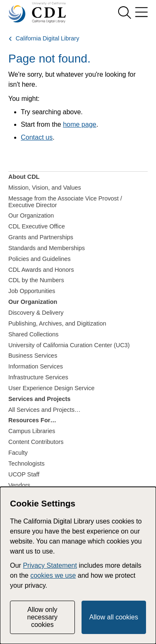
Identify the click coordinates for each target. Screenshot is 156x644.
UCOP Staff (24, 474)
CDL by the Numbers (36, 280)
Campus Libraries (32, 431)
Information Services (36, 366)
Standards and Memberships (47, 248)
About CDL (24, 177)
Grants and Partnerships (41, 237)
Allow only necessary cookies (42, 617)
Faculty (18, 453)
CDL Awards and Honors (41, 270)
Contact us (37, 137)
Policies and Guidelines (40, 259)
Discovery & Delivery (36, 313)
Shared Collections (33, 334)
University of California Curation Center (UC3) (69, 345)
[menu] (141, 13)
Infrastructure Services (38, 377)
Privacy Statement (50, 565)
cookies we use (53, 575)
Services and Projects (40, 399)
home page (79, 124)
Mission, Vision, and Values (45, 188)
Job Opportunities (32, 291)
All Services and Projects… (45, 410)
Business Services (33, 356)
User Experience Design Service (51, 388)
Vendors (19, 485)
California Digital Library (48, 39)
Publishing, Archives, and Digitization (57, 323)
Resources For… (32, 420)
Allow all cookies (114, 617)
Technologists (26, 464)
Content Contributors (36, 442)
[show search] (124, 13)
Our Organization (31, 216)
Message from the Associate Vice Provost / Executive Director (65, 202)
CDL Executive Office (37, 226)
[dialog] (78, 565)
